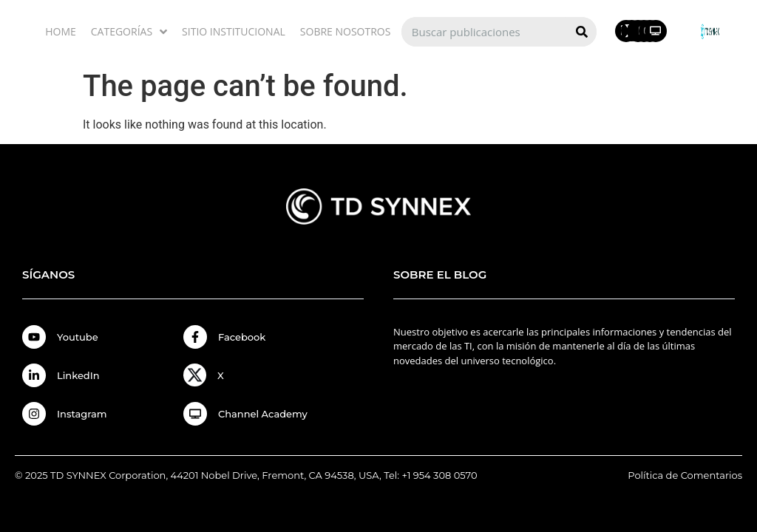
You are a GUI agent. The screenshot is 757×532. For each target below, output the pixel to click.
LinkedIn (78, 375)
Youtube (78, 337)
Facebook (242, 337)
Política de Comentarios (685, 475)
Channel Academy (263, 414)
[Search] (582, 32)
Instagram (82, 414)
